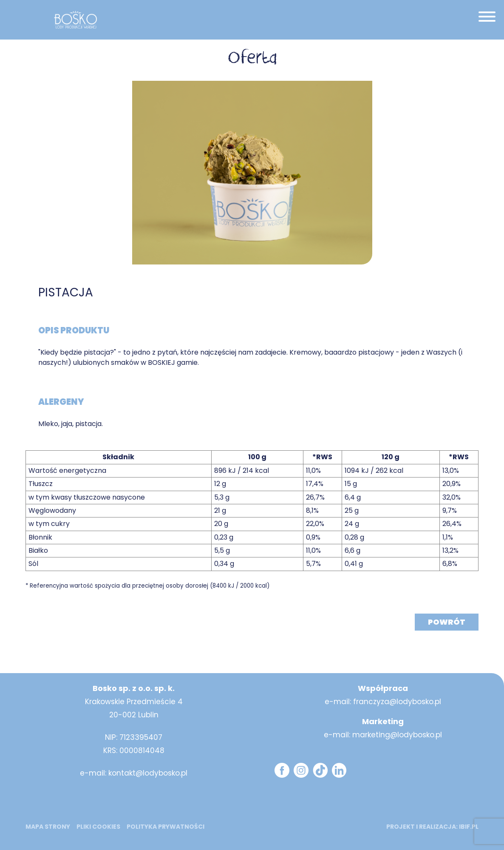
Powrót (447, 622)
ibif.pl (469, 827)
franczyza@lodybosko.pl (397, 702)
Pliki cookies (98, 827)
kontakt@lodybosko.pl (148, 773)
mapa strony (48, 827)
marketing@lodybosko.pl (397, 735)
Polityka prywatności (166, 827)
